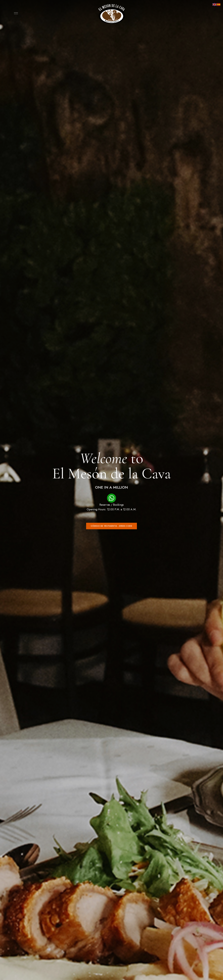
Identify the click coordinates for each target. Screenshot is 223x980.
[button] (111, 526)
